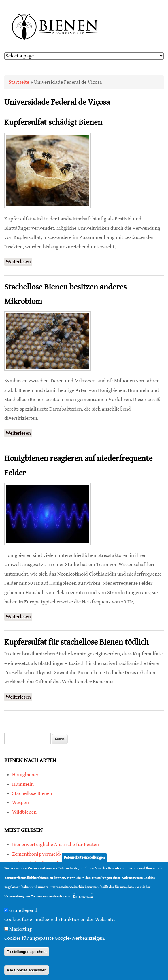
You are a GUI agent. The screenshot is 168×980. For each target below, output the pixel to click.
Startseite (19, 82)
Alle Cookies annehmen (27, 972)
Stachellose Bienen (32, 793)
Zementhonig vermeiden (39, 854)
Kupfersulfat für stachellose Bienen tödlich (77, 642)
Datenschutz (83, 899)
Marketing (20, 931)
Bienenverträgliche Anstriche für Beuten (55, 844)
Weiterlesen (19, 261)
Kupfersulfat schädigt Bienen (53, 122)
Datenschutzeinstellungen (84, 860)
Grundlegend (23, 912)
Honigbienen (26, 775)
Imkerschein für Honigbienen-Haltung (53, 863)
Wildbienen (24, 812)
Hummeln (23, 784)
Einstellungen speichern (27, 954)
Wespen (20, 802)
